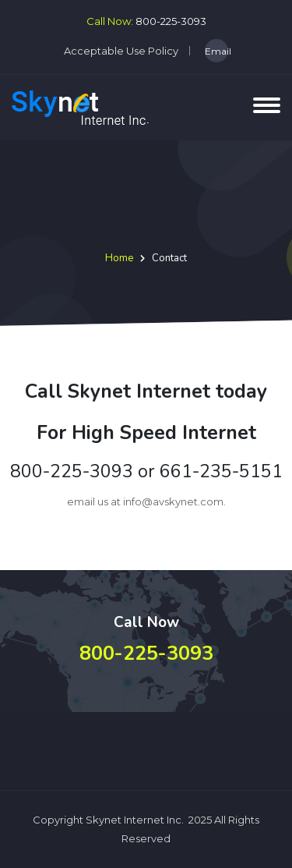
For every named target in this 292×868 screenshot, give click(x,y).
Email (216, 51)
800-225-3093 (171, 21)
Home (119, 258)
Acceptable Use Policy (121, 51)
